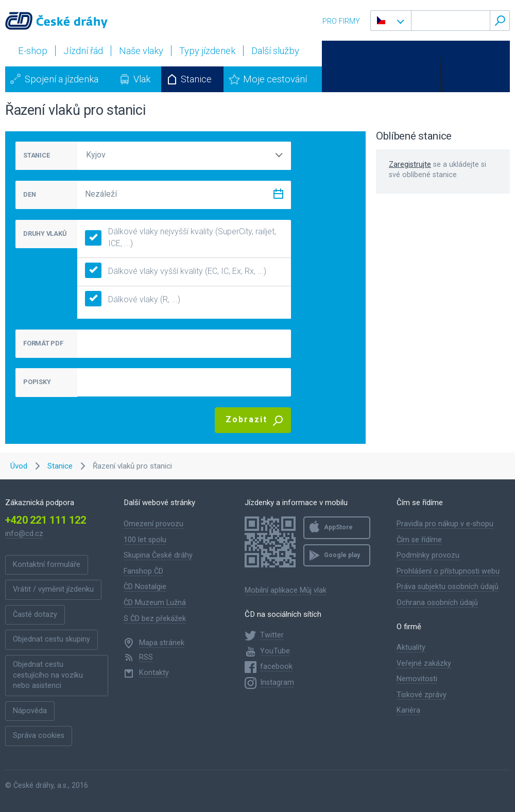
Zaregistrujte (410, 165)
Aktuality (411, 647)
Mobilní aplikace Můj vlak (286, 590)
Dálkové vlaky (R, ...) (133, 300)
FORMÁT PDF (43, 343)
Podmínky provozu (428, 555)
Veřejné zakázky (424, 663)
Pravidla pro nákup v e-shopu (445, 524)
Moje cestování (275, 79)
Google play (342, 555)
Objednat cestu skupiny (51, 639)
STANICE (36, 155)
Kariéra (408, 710)
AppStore (338, 527)
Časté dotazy (35, 615)
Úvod (19, 466)
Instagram (277, 683)
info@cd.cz (24, 534)
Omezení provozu (153, 524)
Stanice (196, 79)
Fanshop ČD (143, 571)
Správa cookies (39, 736)
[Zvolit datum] (278, 196)
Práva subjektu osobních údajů (448, 587)
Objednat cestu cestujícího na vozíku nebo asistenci (48, 675)
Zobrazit (246, 419)
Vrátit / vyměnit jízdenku (53, 589)
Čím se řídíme (419, 540)
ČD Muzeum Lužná (155, 603)
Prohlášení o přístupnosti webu (448, 571)
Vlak (142, 79)
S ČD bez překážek (155, 619)
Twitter (272, 635)
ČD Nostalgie (145, 587)
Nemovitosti (417, 679)
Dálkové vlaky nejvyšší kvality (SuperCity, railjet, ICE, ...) (181, 237)
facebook (276, 667)
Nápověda (30, 711)
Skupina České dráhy (158, 555)
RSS (146, 657)
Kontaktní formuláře (47, 565)
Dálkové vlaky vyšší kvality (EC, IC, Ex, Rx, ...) (176, 272)
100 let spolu (145, 540)
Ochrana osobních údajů (437, 603)
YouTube (275, 651)
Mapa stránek (162, 643)
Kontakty (154, 673)
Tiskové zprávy (422, 695)
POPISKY (37, 382)
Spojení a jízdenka (62, 79)
